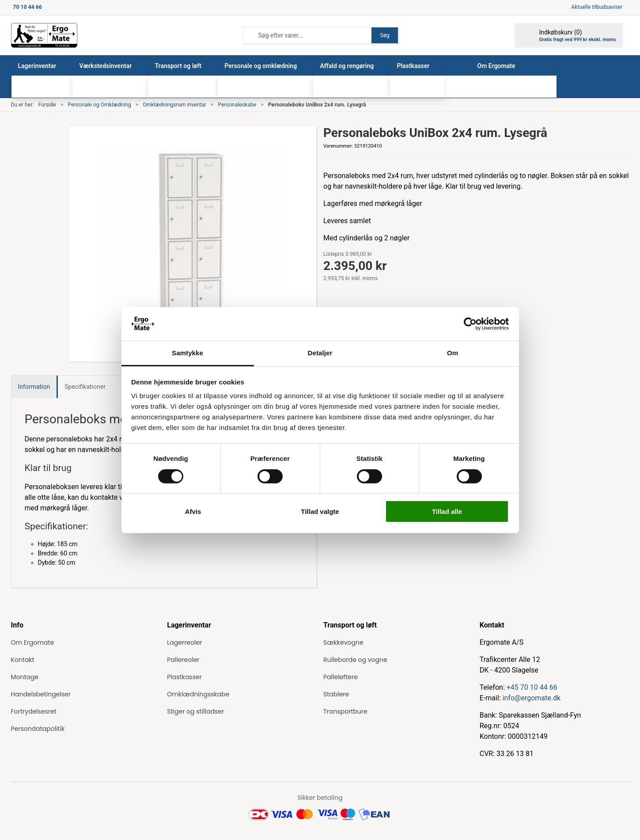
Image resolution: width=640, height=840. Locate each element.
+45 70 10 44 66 (532, 687)
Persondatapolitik (38, 729)
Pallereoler (183, 660)
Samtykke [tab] (187, 353)
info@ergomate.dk (532, 698)
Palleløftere (341, 677)
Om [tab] (453, 353)
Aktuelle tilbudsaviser (597, 7)
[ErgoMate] (44, 35)
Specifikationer (85, 387)
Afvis (193, 511)
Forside (47, 105)
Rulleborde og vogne (355, 660)
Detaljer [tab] (320, 353)
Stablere (336, 694)
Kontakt (23, 660)
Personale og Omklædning (99, 105)
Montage (25, 677)
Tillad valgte (320, 511)
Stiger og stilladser (195, 711)
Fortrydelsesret (34, 711)
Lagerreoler (184, 642)
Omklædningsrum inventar (174, 105)
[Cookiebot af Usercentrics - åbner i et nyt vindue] (470, 324)
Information (34, 387)
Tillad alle (447, 511)
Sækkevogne (343, 642)
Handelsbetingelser (41, 694)
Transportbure (345, 711)
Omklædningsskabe (198, 694)
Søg (384, 35)
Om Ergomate (33, 642)
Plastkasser (184, 677)
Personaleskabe (237, 105)
